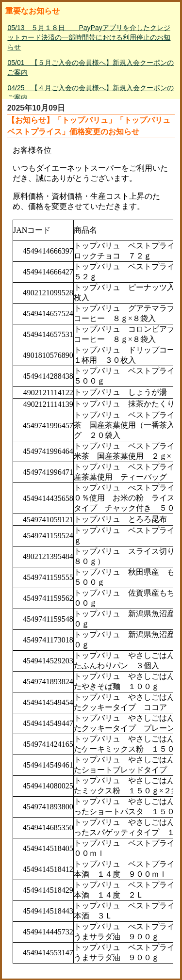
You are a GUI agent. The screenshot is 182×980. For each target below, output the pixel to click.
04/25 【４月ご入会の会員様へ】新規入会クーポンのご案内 (91, 93)
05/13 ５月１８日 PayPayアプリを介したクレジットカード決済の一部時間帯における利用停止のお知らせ (89, 37)
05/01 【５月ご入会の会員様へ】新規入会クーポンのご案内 (91, 67)
